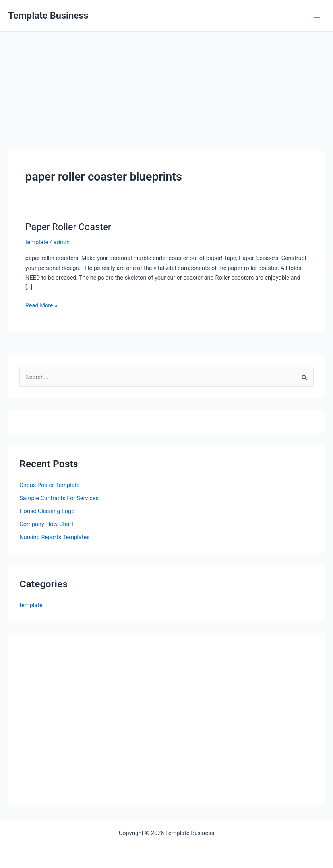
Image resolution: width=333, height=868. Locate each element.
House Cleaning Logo (47, 511)
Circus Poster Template (49, 485)
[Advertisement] (166, 91)
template (37, 242)
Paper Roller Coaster (68, 227)
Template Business (48, 16)
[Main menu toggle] (317, 16)
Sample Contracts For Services (59, 498)
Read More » (42, 305)
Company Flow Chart (46, 524)
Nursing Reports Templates (55, 537)
